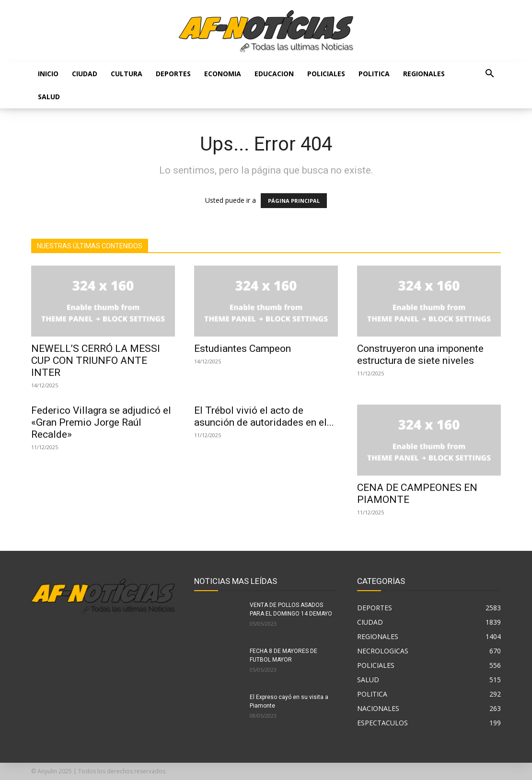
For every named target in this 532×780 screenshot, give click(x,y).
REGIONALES (424, 74)
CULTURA (127, 74)
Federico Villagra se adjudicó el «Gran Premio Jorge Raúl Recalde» (101, 422)
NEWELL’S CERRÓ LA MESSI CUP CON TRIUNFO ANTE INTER (96, 361)
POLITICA (374, 74)
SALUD (49, 97)
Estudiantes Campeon (243, 349)
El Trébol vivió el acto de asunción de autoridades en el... (264, 416)
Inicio (48, 74)
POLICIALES (326, 74)
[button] (489, 75)
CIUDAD (85, 74)
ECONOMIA (223, 74)
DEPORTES (173, 74)
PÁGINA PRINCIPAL (294, 201)
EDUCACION (274, 74)
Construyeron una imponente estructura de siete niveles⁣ (420, 355)
